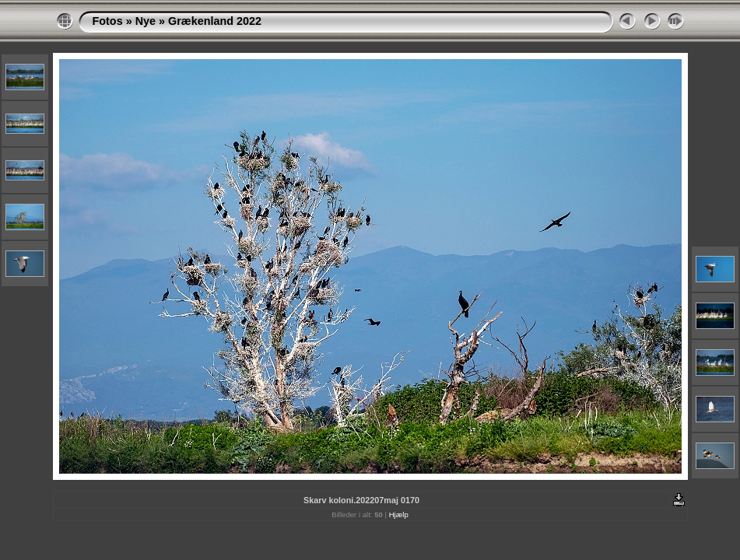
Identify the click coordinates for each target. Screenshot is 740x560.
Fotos (108, 21)
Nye (146, 21)
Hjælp (399, 514)
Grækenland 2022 (215, 21)
